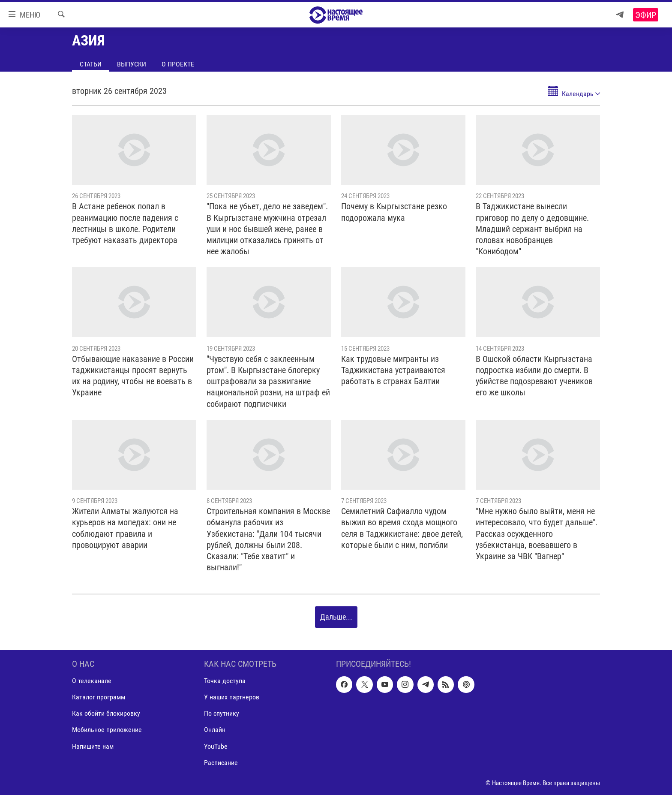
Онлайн (215, 730)
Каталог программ (99, 697)
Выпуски (132, 64)
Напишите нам (93, 746)
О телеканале (92, 681)
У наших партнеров (232, 697)
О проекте (178, 64)
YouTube (216, 746)
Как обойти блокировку (106, 713)
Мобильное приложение (107, 730)
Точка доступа (225, 681)
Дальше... (336, 617)
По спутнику (222, 713)
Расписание (221, 762)
